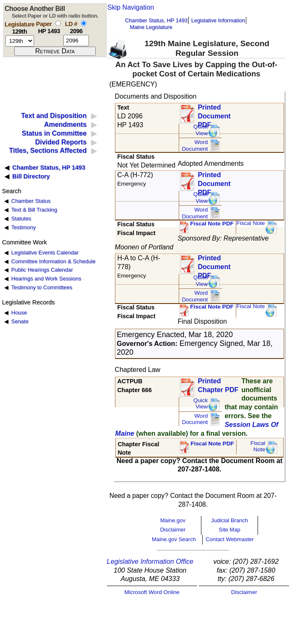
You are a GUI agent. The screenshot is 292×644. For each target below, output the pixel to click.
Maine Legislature (151, 27)
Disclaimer (173, 530)
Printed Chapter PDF (218, 385)
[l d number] (76, 41)
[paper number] (49, 41)
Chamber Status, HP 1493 (156, 20)
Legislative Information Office (150, 562)
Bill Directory (31, 176)
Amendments (65, 124)
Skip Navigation (131, 7)
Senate (20, 321)
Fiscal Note (250, 223)
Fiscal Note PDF (212, 224)
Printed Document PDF (214, 114)
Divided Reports (61, 142)
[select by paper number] (58, 23)
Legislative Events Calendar (45, 253)
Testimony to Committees (42, 287)
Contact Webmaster (230, 539)
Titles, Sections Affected (48, 151)
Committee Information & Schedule (53, 261)
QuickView (201, 130)
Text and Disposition (54, 116)
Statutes (21, 219)
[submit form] (55, 51)
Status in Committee (54, 133)
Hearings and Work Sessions (46, 279)
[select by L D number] (84, 23)
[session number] (20, 41)
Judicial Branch (229, 520)
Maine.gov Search (174, 539)
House (19, 313)
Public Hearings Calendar (42, 270)
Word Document (195, 145)
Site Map (229, 530)
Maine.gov (173, 520)
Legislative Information (218, 20)
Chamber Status (31, 201)
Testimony (23, 227)
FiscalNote (258, 446)
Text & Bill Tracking (34, 210)
